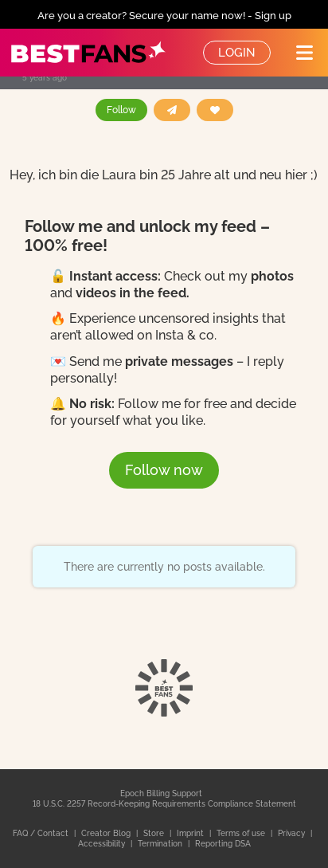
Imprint (191, 833)
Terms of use (242, 833)
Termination (161, 844)
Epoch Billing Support (161, 793)
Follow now (164, 470)
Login (237, 53)
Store (155, 833)
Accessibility (103, 844)
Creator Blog (107, 833)
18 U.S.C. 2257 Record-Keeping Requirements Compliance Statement (164, 804)
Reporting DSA (223, 844)
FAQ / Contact (42, 833)
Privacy (293, 833)
